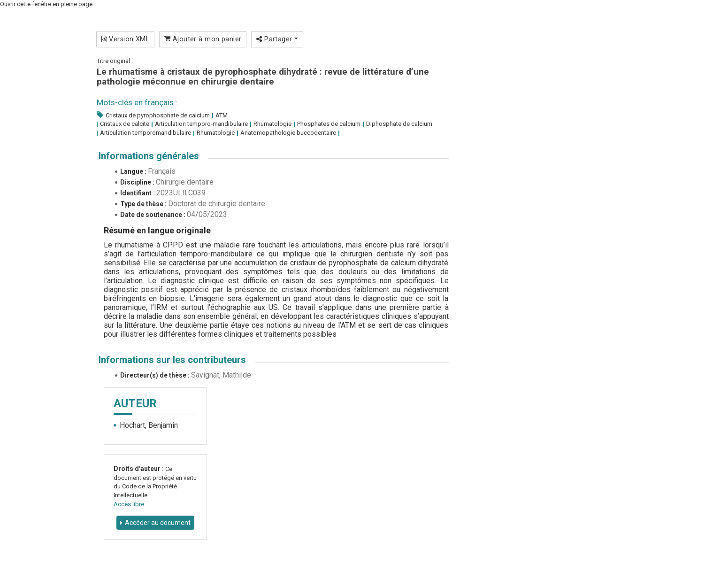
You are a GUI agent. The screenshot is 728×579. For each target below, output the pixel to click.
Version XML (126, 39)
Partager (277, 39)
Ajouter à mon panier (203, 39)
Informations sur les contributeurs (172, 360)
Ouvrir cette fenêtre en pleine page (46, 4)
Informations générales (149, 156)
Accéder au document (158, 523)
